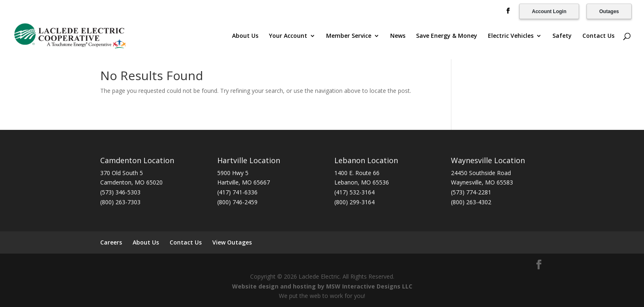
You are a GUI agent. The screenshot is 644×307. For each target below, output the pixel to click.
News (398, 36)
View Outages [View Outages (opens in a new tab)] (232, 242)
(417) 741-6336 (237, 192)
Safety (562, 36)
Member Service (349, 36)
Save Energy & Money (447, 36)
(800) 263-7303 (120, 202)
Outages (609, 12)
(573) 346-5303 (120, 192)
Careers (111, 242)
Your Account (288, 36)
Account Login (549, 12)
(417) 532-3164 (354, 192)
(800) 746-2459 (237, 202)
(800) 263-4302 (471, 202)
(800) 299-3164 (354, 202)
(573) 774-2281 (471, 192)
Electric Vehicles (511, 36)
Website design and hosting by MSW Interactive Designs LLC (322, 286)
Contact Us (598, 36)
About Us (245, 36)
